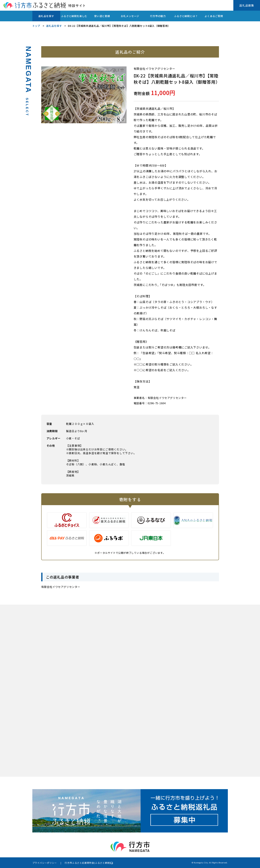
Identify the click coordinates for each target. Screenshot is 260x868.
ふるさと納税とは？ (186, 16)
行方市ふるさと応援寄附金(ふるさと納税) (88, 863)
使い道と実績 (102, 16)
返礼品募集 (247, 5)
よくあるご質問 (214, 16)
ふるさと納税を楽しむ (74, 16)
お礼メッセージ (130, 16)
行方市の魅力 (158, 16)
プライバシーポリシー (45, 863)
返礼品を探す (46, 16)
